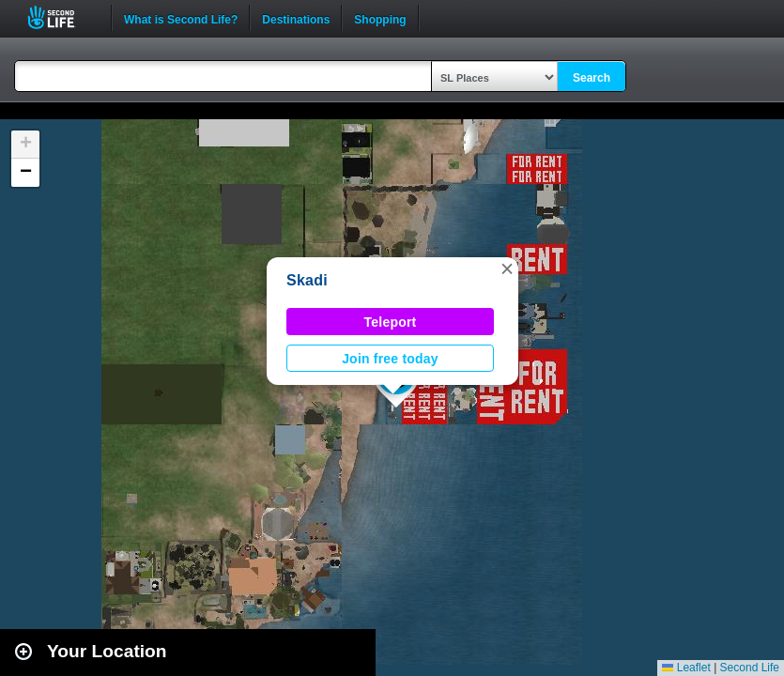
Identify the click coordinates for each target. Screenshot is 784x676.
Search (592, 78)
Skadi (307, 280)
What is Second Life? (181, 18)
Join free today (390, 359)
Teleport (391, 322)
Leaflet (686, 668)
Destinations (296, 18)
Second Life (61, 17)
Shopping (380, 18)
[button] (507, 269)
